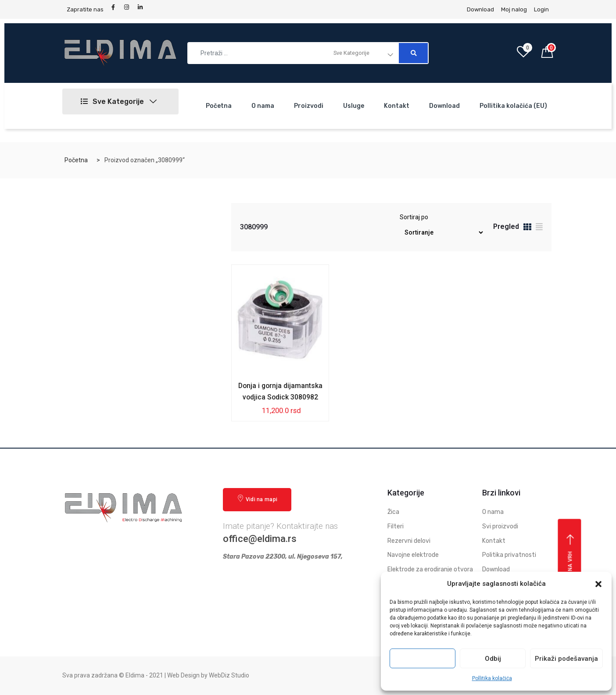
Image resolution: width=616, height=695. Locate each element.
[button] (598, 584)
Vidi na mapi (257, 499)
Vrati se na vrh (571, 566)
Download (444, 106)
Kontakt (397, 106)
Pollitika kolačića (492, 678)
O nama (263, 106)
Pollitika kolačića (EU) (513, 106)
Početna (219, 106)
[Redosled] (441, 233)
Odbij (493, 659)
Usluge (354, 106)
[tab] (527, 228)
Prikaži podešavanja (566, 659)
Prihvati (423, 659)
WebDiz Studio (229, 676)
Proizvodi (309, 106)
